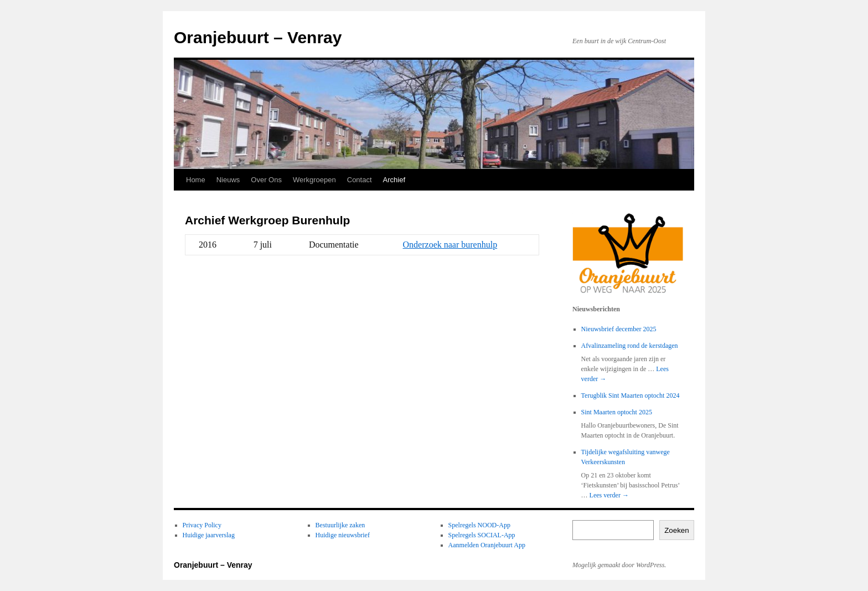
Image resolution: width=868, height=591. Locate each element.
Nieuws (228, 180)
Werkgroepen (314, 180)
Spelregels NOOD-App (479, 525)
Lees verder (609, 495)
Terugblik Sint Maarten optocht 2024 (631, 395)
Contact (360, 180)
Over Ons (266, 180)
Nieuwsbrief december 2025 (619, 329)
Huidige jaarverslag (209, 535)
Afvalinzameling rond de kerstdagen (630, 346)
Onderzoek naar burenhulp (450, 245)
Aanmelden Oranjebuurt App (487, 545)
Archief (394, 180)
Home (196, 180)
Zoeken (676, 530)
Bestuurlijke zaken (340, 525)
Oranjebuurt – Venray (258, 37)
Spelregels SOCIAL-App (482, 535)
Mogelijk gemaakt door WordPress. (619, 565)
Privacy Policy (202, 525)
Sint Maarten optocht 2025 (617, 412)
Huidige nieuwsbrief (343, 535)
